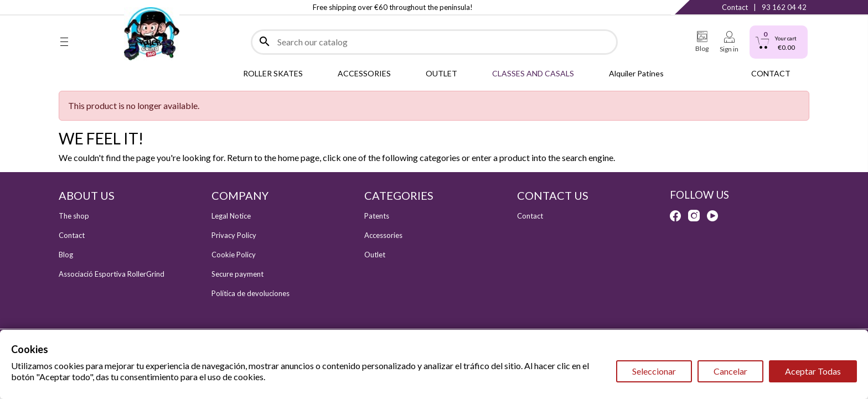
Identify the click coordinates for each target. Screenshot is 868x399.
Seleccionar (654, 371)
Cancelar (730, 371)
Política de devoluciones (250, 293)
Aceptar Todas (813, 371)
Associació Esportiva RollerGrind (112, 274)
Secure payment (237, 274)
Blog (66, 255)
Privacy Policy (234, 235)
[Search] (434, 42)
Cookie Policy (234, 255)
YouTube (109, 7)
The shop (74, 216)
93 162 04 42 (784, 7)
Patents (377, 216)
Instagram (87, 7)
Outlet (375, 255)
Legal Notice (231, 216)
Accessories (383, 235)
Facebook (64, 7)
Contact (735, 7)
